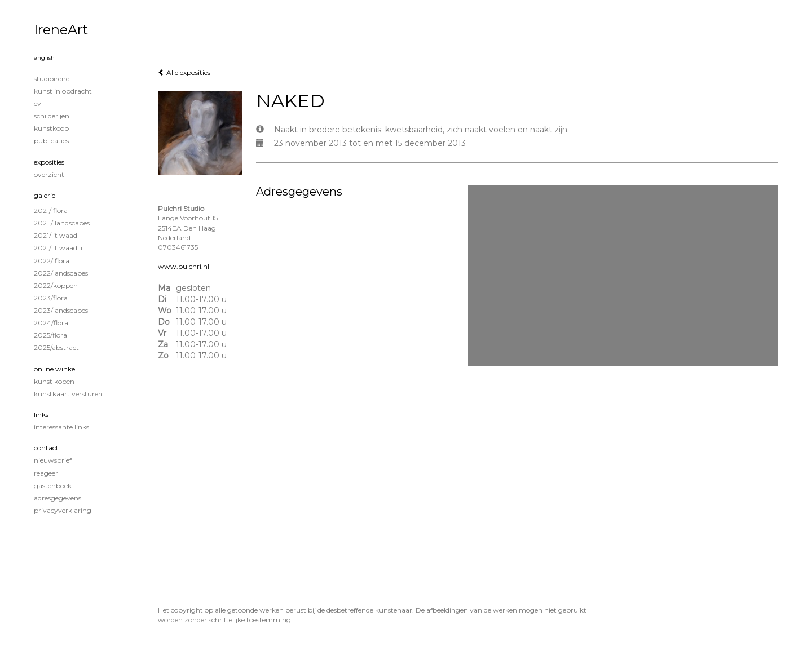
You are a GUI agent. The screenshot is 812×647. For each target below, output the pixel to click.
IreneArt (61, 30)
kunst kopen (54, 381)
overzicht (49, 174)
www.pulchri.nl (184, 266)
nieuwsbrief (53, 460)
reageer (46, 473)
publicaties (51, 141)
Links (41, 415)
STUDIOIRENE (52, 79)
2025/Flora (50, 335)
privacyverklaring (63, 510)
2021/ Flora (51, 211)
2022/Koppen (56, 285)
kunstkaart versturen (68, 394)
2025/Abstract (56, 347)
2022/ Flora (52, 261)
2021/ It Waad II (58, 248)
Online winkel (55, 369)
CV (37, 103)
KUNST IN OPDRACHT (63, 91)
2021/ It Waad (56, 235)
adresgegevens (58, 498)
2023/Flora (51, 298)
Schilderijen (52, 116)
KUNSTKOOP (51, 128)
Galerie (45, 195)
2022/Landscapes (61, 273)
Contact (46, 448)
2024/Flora (51, 323)
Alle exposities (184, 72)
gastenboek (53, 486)
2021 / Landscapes (62, 223)
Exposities (49, 162)
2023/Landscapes (61, 310)
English (44, 58)
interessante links (61, 427)
